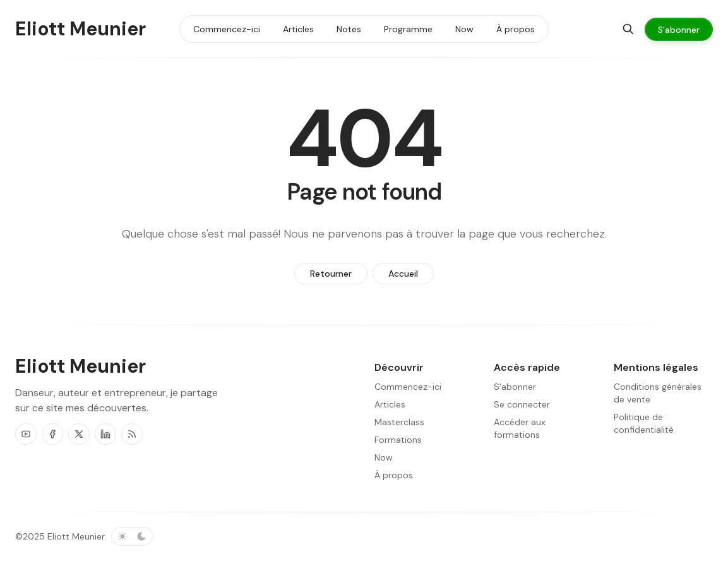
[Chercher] (628, 29)
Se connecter (522, 404)
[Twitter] (79, 434)
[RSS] (132, 434)
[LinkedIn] (105, 434)
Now (384, 457)
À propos (394, 475)
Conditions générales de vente (658, 393)
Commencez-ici (408, 387)
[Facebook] (52, 434)
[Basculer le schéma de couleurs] (132, 536)
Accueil (403, 274)
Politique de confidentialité (644, 423)
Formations (398, 440)
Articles (390, 404)
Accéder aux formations (520, 428)
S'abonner (515, 387)
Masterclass (399, 422)
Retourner (331, 274)
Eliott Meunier (76, 536)
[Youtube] (26, 434)
